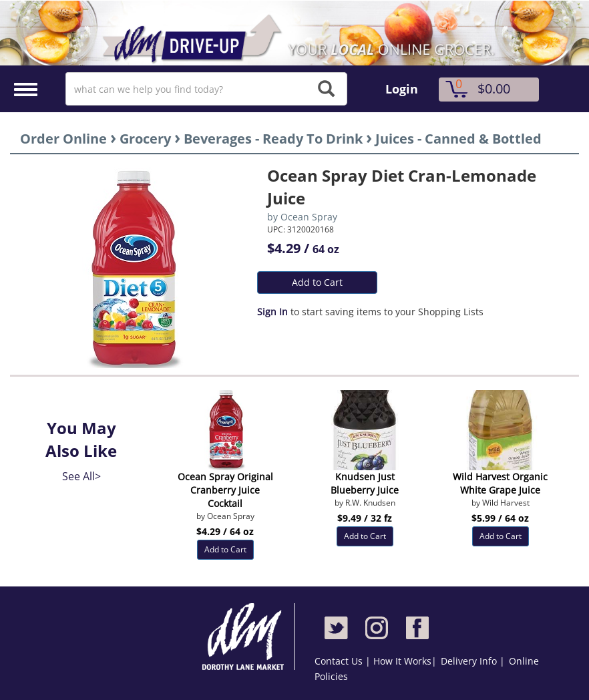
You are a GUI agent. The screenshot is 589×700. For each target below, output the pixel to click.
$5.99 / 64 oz (500, 518)
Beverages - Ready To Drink (273, 139)
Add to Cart (317, 282)
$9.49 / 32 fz (365, 518)
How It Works (402, 661)
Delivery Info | (473, 661)
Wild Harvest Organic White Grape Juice (500, 483)
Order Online (63, 139)
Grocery (145, 139)
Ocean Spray (309, 217)
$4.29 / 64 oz (225, 531)
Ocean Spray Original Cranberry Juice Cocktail (225, 490)
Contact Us (340, 661)
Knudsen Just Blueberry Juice (365, 483)
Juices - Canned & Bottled (458, 139)
